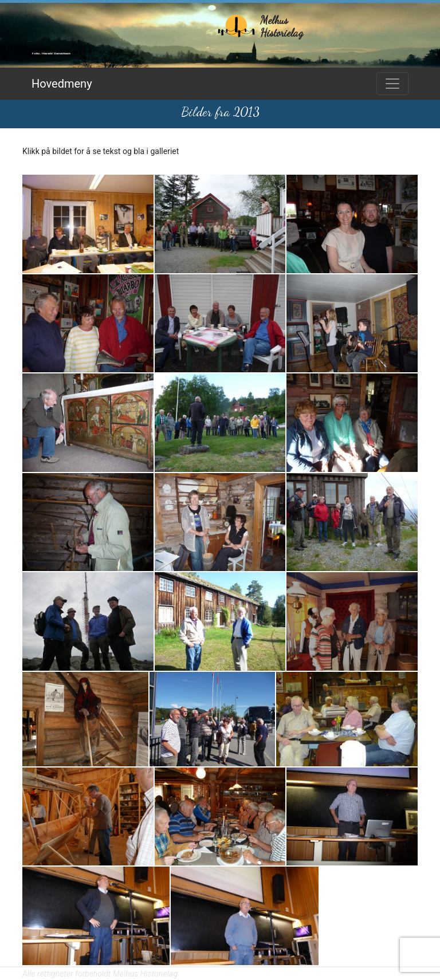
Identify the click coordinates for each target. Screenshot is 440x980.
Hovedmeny (62, 84)
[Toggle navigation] (392, 84)
